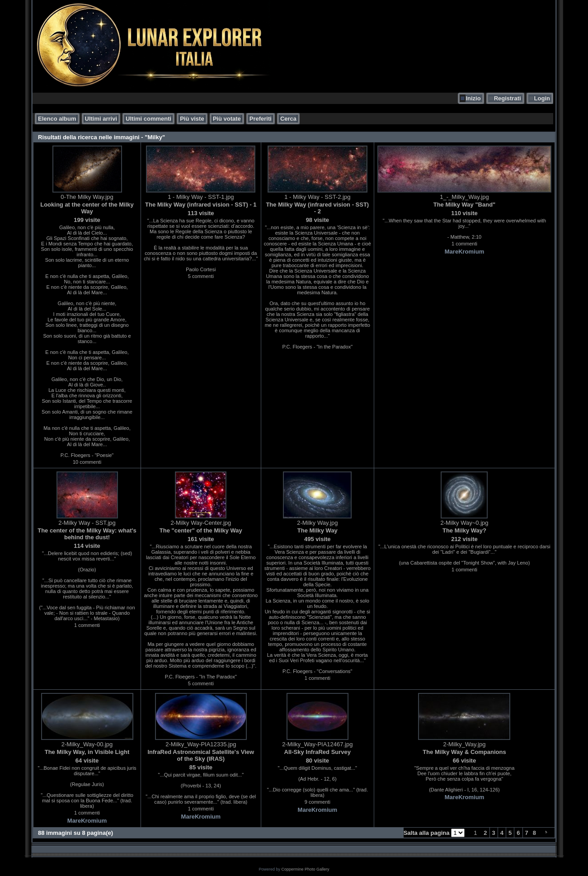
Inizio (473, 98)
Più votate (227, 119)
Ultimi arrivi (101, 119)
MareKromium (464, 252)
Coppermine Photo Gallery (305, 869)
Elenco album (57, 119)
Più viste (192, 119)
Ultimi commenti (148, 119)
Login (542, 98)
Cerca (288, 119)
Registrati (508, 98)
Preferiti (261, 119)
